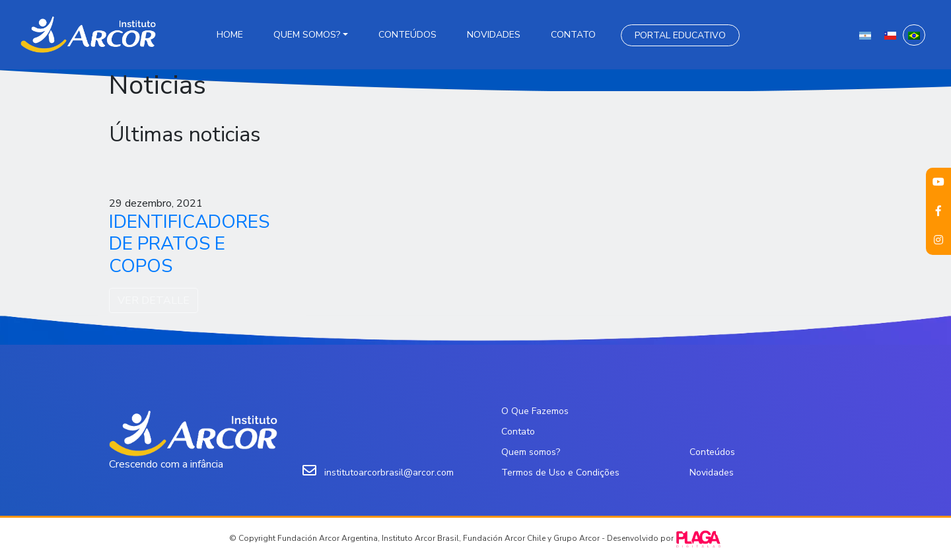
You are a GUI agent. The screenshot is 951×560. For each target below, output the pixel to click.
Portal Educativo (680, 35)
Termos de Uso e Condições (560, 472)
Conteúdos (407, 35)
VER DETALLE (154, 300)
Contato (573, 35)
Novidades (494, 35)
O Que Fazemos (535, 411)
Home (230, 35)
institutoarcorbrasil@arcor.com (389, 472)
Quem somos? (307, 35)
